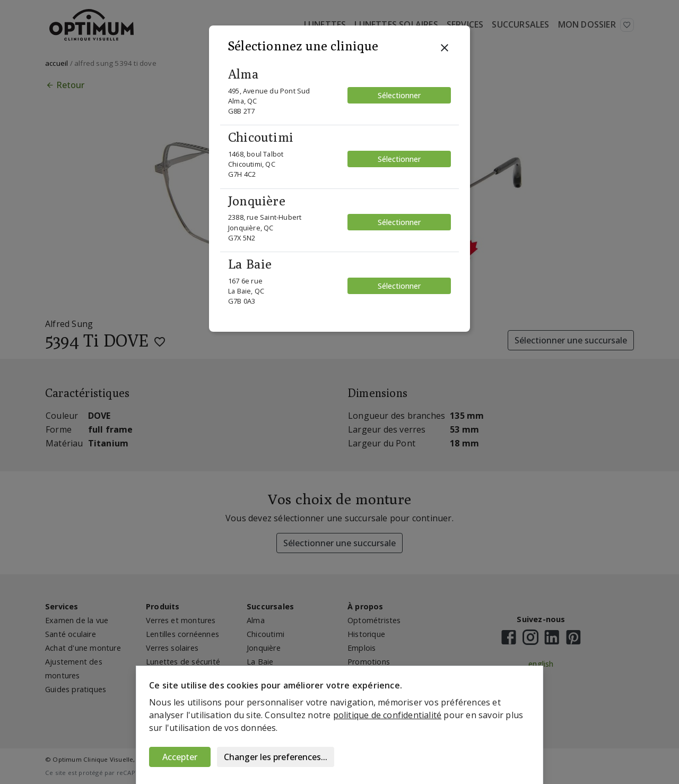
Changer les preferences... (276, 757)
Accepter (180, 757)
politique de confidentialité (388, 715)
